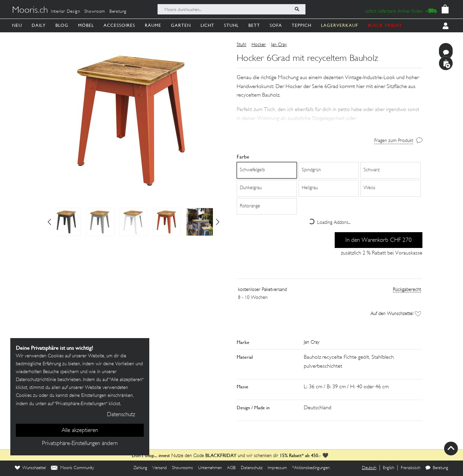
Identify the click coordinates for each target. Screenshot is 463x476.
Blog (62, 25)
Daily (39, 25)
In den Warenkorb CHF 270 (379, 240)
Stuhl (231, 25)
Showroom (95, 12)
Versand (160, 468)
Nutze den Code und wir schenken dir (205, 456)
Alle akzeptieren (80, 431)
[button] (218, 222)
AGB (231, 468)
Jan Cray (279, 45)
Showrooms (182, 468)
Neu (17, 25)
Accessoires (119, 25)
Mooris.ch (30, 11)
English (389, 468)
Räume (153, 25)
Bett (254, 25)
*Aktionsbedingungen (311, 468)
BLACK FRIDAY (385, 25)
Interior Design (66, 12)
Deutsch (369, 468)
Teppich (302, 25)
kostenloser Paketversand (262, 290)
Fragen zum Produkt (394, 141)
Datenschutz (252, 468)
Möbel (86, 25)
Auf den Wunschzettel (396, 314)
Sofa (276, 25)
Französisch (411, 468)
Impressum (277, 468)
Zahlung (140, 468)
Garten (181, 25)
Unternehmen (210, 468)
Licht (207, 25)
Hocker (259, 45)
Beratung (118, 12)
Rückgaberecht (407, 290)
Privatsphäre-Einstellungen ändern (80, 444)
